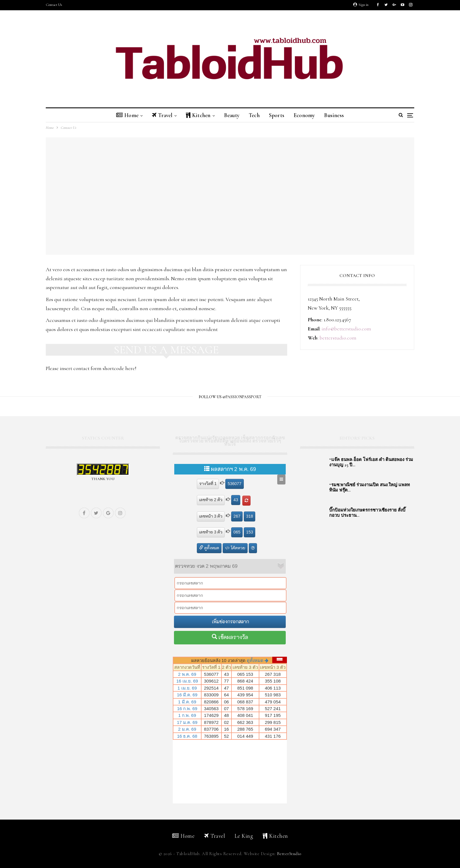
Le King (244, 836)
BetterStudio (289, 854)
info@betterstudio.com (346, 329)
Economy (307, 115)
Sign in (361, 5)
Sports (278, 115)
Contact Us (54, 5)
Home (123, 115)
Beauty (231, 115)
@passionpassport (242, 397)
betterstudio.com (338, 338)
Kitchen (197, 115)
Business (338, 115)
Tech (255, 115)
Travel (159, 115)
